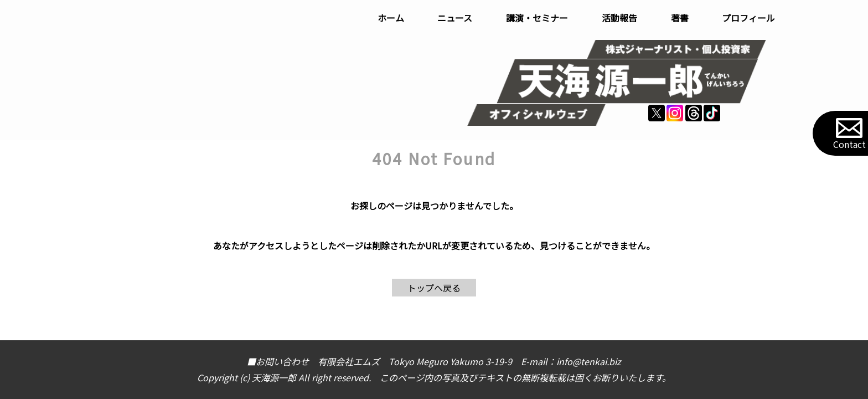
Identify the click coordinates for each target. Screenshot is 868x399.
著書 (680, 18)
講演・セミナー (537, 18)
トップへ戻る (434, 288)
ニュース (455, 18)
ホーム (391, 18)
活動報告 (619, 18)
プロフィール (748, 18)
